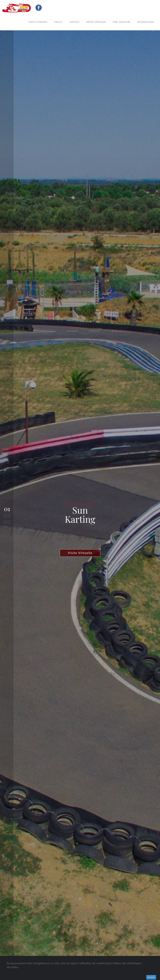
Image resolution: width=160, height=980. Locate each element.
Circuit (58, 22)
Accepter (151, 977)
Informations (146, 22)
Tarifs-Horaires (38, 22)
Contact (75, 22)
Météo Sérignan (96, 22)
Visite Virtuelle (80, 553)
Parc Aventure (122, 22)
